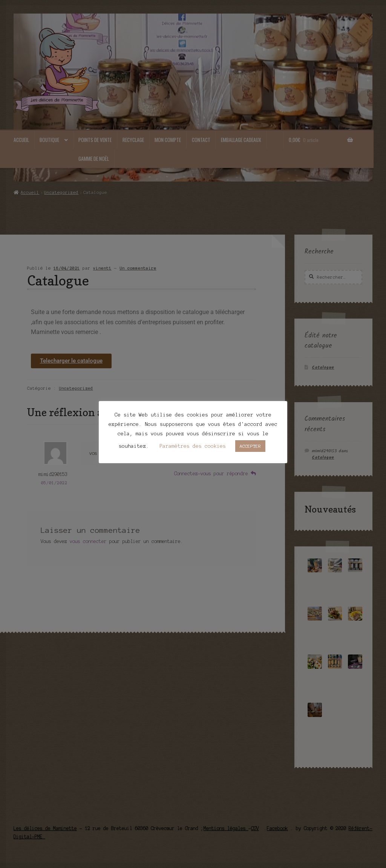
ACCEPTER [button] (250, 446)
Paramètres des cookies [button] (193, 446)
